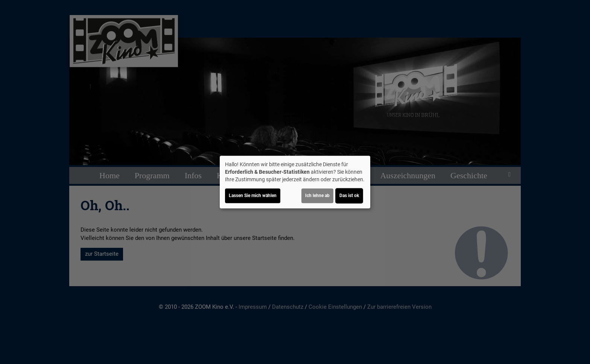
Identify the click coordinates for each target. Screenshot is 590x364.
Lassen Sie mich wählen (253, 196)
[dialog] (295, 182)
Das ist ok (349, 196)
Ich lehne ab (317, 196)
